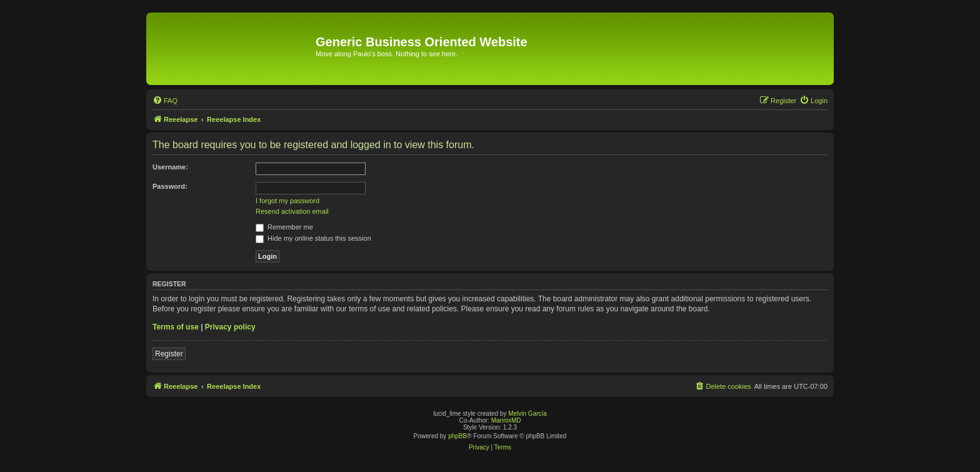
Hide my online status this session (313, 238)
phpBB (457, 436)
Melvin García (527, 414)
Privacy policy (230, 327)
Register (169, 354)
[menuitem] (165, 101)
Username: (170, 167)
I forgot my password (287, 201)
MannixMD (506, 420)
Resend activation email (292, 211)
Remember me (284, 227)
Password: (170, 186)
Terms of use (176, 327)
